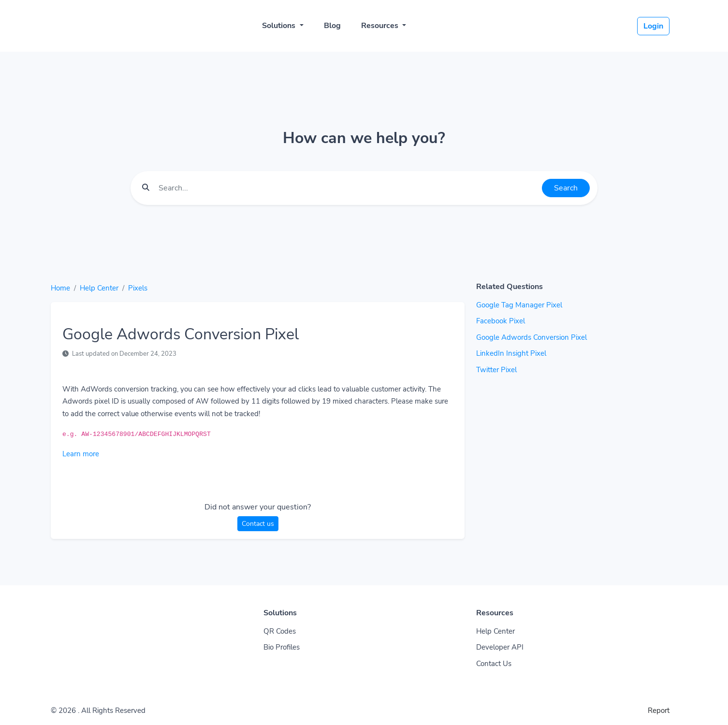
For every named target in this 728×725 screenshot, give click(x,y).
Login (653, 26)
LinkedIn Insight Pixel (511, 353)
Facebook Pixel (501, 321)
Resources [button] (381, 26)
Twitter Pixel (496, 370)
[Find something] (348, 188)
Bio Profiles (282, 647)
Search (566, 188)
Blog (332, 26)
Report (659, 710)
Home (60, 288)
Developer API (500, 647)
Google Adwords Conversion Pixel (531, 337)
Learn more (81, 454)
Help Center (99, 288)
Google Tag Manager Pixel (519, 305)
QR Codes (280, 631)
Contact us (258, 524)
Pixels (138, 288)
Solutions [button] (280, 26)
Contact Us (494, 664)
